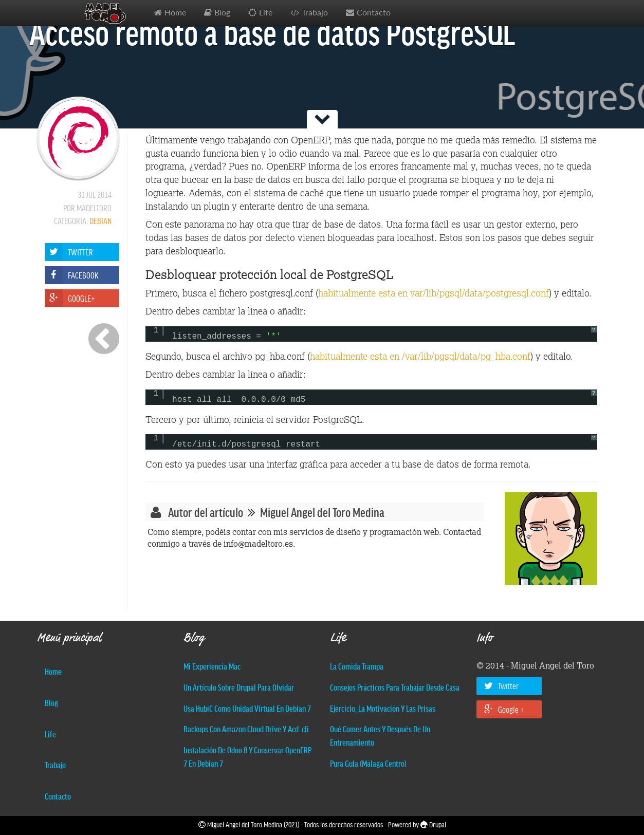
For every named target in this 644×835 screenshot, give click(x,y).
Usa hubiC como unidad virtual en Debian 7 (247, 708)
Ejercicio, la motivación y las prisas (383, 708)
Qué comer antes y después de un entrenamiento (380, 735)
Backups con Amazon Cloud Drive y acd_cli (246, 729)
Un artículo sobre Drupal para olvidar (239, 687)
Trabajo (315, 13)
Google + (504, 709)
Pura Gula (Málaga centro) (368, 763)
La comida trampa (357, 666)
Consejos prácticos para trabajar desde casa (395, 687)
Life (266, 13)
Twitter (501, 686)
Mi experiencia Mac (212, 666)
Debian (100, 220)
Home (175, 13)
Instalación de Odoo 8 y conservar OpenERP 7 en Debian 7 (247, 756)
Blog (222, 13)
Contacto (374, 13)
